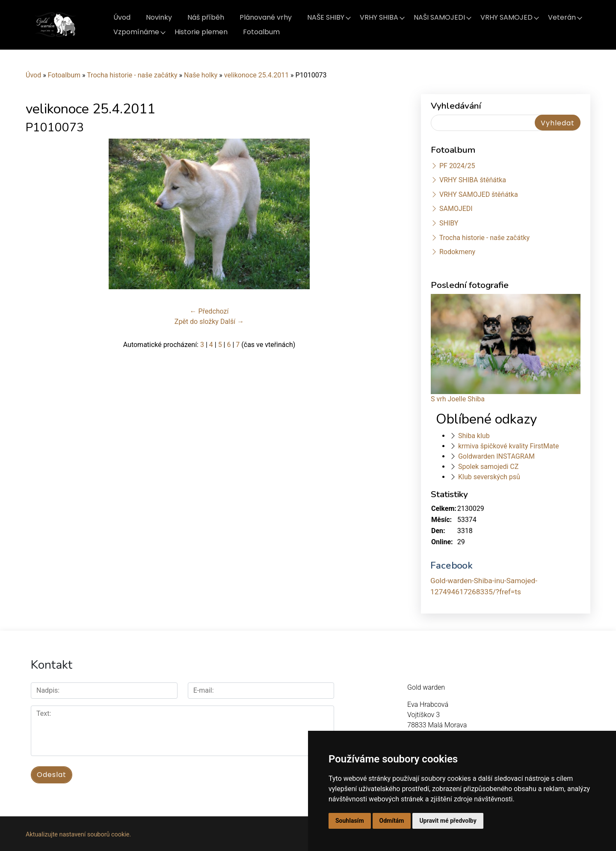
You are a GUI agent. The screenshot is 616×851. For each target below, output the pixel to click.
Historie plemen (201, 32)
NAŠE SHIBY (326, 17)
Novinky (159, 17)
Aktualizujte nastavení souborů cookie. (78, 832)
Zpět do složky (197, 322)
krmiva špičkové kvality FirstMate (509, 446)
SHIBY (449, 223)
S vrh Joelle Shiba (458, 399)
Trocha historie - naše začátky (132, 75)
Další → (232, 322)
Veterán (562, 17)
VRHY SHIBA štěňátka (473, 180)
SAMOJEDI (456, 209)
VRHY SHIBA (379, 17)
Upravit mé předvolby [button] (448, 821)
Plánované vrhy (266, 17)
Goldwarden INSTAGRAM (496, 456)
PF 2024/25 (457, 166)
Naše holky (201, 75)
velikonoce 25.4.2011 (256, 75)
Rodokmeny (457, 252)
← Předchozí (209, 311)
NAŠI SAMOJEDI (439, 17)
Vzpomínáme (136, 32)
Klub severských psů (489, 477)
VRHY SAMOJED (506, 17)
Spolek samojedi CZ (488, 467)
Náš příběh (206, 17)
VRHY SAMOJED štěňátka (479, 194)
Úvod (122, 17)
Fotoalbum (261, 32)
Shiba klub (474, 436)
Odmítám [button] (392, 821)
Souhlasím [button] (350, 821)
